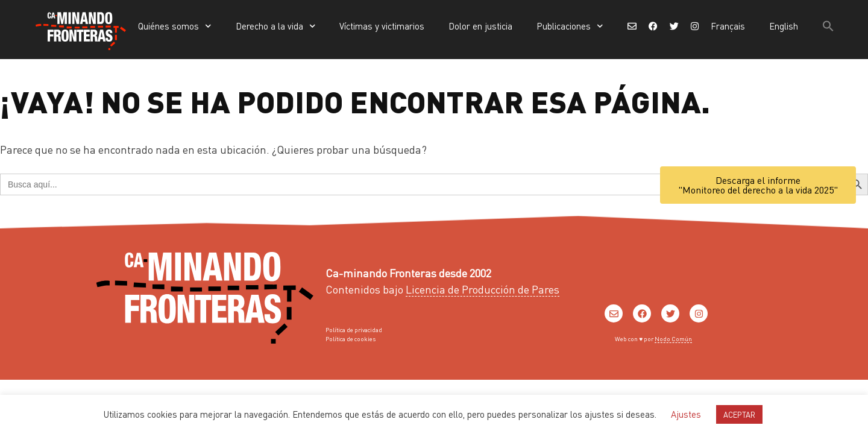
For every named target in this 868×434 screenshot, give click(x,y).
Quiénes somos (175, 26)
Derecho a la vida (276, 26)
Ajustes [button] (686, 414)
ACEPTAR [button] (739, 414)
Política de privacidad (354, 330)
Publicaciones (570, 26)
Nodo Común (673, 339)
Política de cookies (351, 339)
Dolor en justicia (480, 26)
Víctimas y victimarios (382, 26)
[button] (828, 26)
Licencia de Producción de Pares (483, 289)
